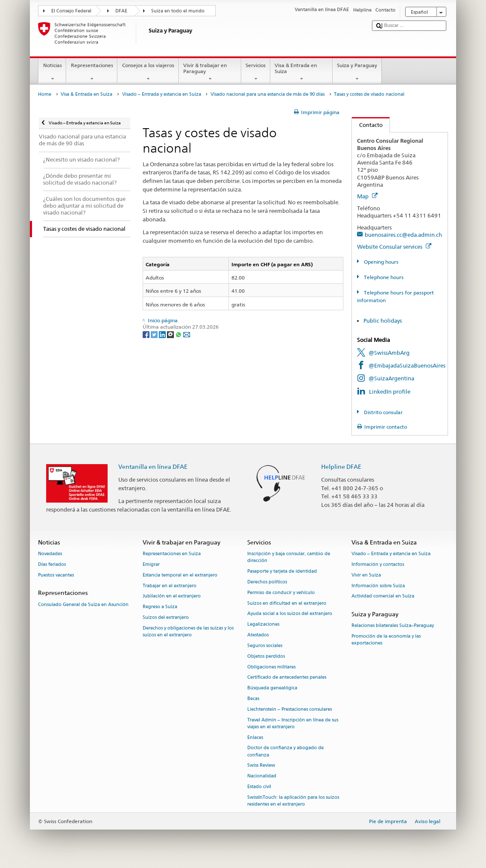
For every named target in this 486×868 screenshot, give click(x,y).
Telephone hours (383, 277)
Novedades (50, 554)
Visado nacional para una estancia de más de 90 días (268, 94)
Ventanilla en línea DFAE (153, 466)
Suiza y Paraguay (357, 72)
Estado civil (259, 787)
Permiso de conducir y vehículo (281, 593)
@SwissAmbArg (389, 353)
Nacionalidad (262, 776)
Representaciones (92, 72)
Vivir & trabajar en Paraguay (210, 72)
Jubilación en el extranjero (172, 596)
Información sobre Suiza (378, 586)
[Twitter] (155, 334)
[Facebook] (147, 334)
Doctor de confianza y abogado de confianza (285, 752)
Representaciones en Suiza (172, 554)
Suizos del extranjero (166, 617)
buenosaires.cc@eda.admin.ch (403, 235)
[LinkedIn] (163, 334)
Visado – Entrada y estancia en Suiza (162, 94)
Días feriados (52, 564)
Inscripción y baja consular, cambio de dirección (289, 558)
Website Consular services (394, 247)
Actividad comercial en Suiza (383, 596)
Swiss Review (261, 766)
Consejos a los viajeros (148, 72)
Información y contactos (378, 564)
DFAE (121, 11)
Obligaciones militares (271, 667)
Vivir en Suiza (366, 575)
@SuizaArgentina (391, 378)
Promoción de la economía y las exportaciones (386, 640)
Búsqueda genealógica (272, 688)
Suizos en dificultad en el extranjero (287, 603)
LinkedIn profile (390, 391)
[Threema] (171, 334)
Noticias (52, 72)
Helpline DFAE (341, 466)
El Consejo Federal (71, 11)
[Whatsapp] (179, 334)
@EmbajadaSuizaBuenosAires (407, 365)
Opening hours (381, 262)
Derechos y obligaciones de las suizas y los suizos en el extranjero (188, 631)
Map (367, 196)
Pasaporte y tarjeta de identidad (282, 572)
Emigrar (151, 564)
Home (45, 94)
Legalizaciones (263, 625)
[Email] (187, 334)
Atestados (258, 635)
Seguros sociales (265, 646)
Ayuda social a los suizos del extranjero (290, 614)
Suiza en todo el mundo (178, 11)
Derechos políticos (267, 582)
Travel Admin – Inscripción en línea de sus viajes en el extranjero (293, 723)
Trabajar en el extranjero (170, 586)
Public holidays (383, 321)
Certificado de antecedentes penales (287, 678)
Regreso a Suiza (160, 607)
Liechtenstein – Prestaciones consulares (290, 709)
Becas (253, 699)
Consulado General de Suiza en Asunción (83, 605)
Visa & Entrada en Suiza (302, 72)
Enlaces (255, 737)
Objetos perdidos (266, 656)
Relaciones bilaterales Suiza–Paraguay (393, 626)
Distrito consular (383, 412)
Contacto (367, 125)
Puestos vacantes (56, 575)
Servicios (256, 72)
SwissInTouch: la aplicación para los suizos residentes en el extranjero (293, 801)
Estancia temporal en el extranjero (180, 575)
